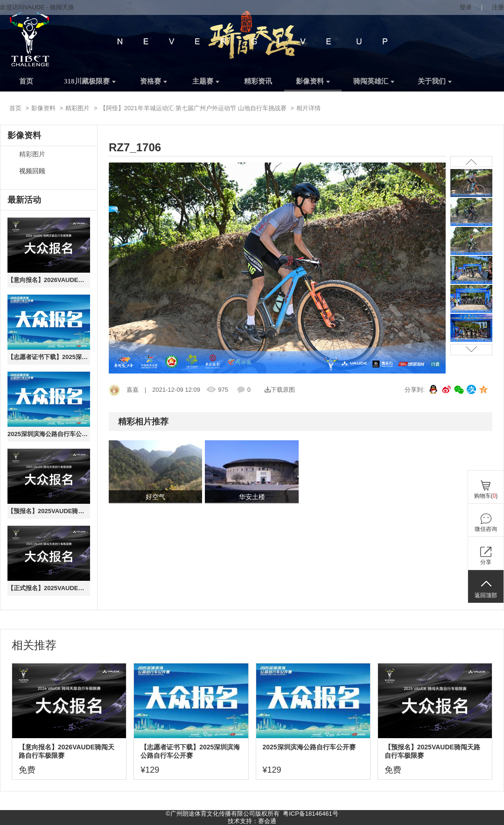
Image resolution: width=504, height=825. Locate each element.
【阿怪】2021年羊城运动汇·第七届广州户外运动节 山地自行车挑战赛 (193, 108)
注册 (498, 7)
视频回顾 (32, 171)
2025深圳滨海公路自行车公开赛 (49, 434)
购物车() (486, 496)
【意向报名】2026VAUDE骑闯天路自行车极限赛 (49, 280)
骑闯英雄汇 (374, 81)
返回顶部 (486, 595)
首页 (26, 81)
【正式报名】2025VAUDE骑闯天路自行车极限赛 (49, 588)
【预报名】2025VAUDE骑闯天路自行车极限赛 (49, 511)
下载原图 (280, 390)
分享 (486, 562)
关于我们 (435, 81)
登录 (466, 7)
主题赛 (206, 81)
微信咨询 (486, 529)
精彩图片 (77, 108)
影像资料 (313, 81)
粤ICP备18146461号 (311, 814)
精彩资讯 (258, 81)
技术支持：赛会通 (252, 821)
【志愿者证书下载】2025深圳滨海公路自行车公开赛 (49, 357)
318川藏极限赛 (90, 81)
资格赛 (154, 81)
